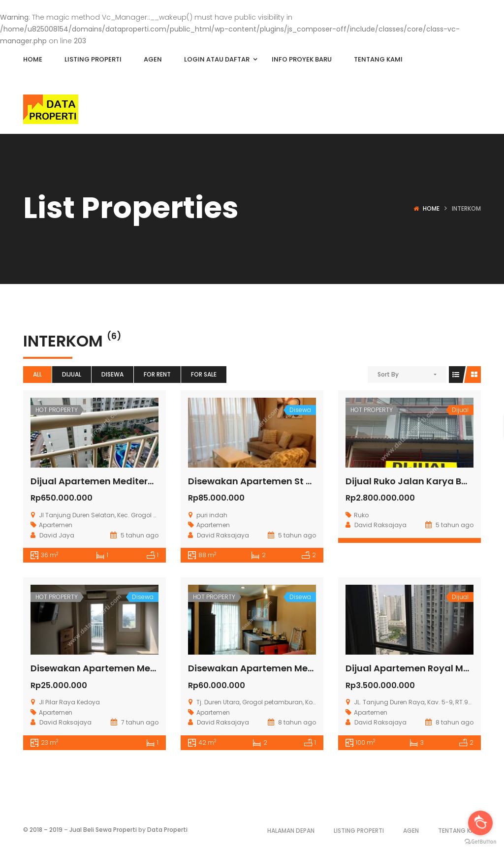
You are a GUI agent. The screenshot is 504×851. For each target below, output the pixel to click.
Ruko (361, 515)
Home (431, 208)
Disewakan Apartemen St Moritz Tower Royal (289, 481)
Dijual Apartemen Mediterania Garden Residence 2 (146, 481)
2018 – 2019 (46, 830)
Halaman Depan (291, 831)
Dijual (72, 374)
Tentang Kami (459, 831)
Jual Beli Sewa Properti (103, 830)
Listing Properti (359, 831)
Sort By (388, 374)
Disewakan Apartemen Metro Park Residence (132, 668)
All (37, 374)
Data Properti (167, 830)
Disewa (112, 374)
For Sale (204, 374)
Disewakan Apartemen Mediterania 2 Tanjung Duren (308, 668)
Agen (411, 831)
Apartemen (56, 525)
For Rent (157, 374)
